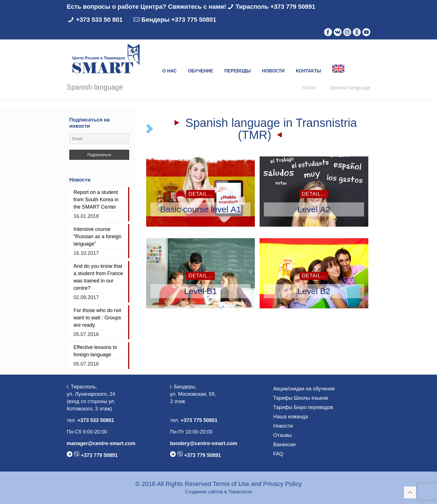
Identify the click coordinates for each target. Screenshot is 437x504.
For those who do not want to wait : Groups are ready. (97, 318)
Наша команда (290, 417)
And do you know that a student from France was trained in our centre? (98, 277)
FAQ (278, 454)
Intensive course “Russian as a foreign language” (97, 236)
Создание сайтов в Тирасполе (218, 492)
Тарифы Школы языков (300, 398)
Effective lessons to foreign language (95, 351)
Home (309, 88)
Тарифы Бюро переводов (303, 407)
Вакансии (284, 445)
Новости (283, 426)
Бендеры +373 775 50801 (179, 20)
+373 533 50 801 (99, 20)
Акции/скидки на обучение (304, 389)
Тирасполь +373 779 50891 (275, 7)
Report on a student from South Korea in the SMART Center (96, 200)
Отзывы (282, 435)
